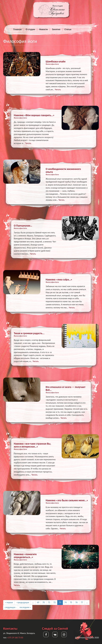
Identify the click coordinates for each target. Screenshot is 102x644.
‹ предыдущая (22, 602)
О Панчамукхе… (23, 226)
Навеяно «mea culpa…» (59, 279)
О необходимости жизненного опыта (63, 170)
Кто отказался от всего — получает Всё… (66, 388)
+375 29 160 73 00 (15, 638)
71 (49, 602)
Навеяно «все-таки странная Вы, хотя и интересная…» (32, 445)
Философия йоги (52, 64)
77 (82, 602)
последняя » (25, 607)
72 (55, 602)
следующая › (11, 607)
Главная (17, 29)
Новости (43, 29)
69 (38, 602)
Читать (58, 90)
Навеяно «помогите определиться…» (25, 556)
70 (44, 602)
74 (65, 602)
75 (71, 602)
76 (76, 602)
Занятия (56, 29)
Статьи (68, 29)
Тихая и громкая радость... (29, 333)
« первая (9, 602)
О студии (30, 29)
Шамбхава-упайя (56, 61)
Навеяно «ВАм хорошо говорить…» (34, 115)
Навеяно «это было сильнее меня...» (67, 500)
